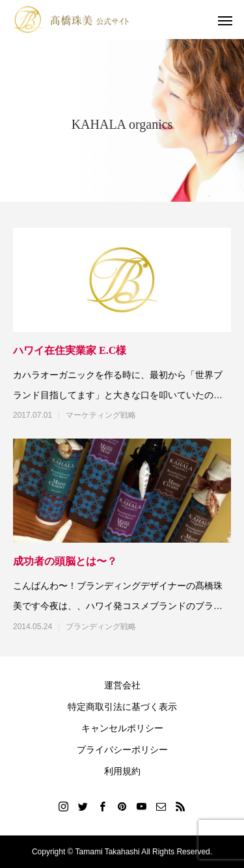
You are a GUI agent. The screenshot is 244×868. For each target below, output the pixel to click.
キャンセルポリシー (122, 728)
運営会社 (122, 685)
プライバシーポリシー (122, 750)
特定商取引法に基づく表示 (122, 707)
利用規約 (122, 771)
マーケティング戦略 (101, 415)
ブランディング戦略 (101, 627)
